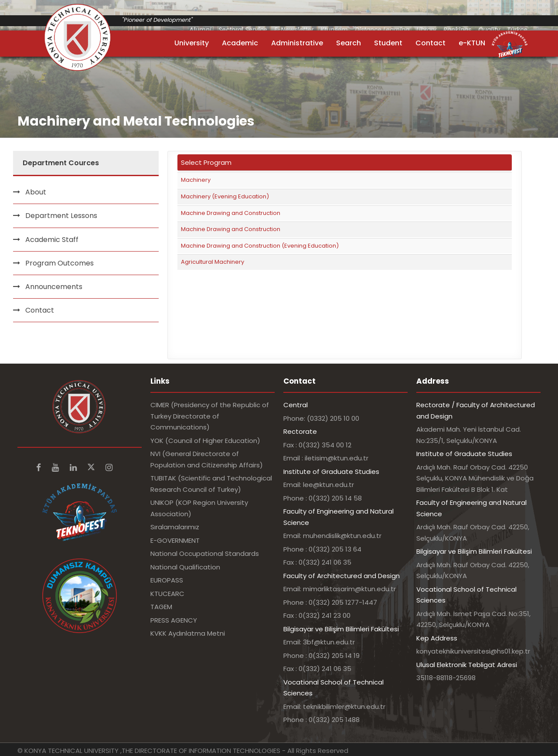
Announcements (54, 287)
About (36, 192)
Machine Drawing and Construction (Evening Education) (260, 246)
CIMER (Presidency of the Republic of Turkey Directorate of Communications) (210, 416)
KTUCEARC (167, 594)
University (192, 43)
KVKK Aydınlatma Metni (188, 633)
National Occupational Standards (205, 553)
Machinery (196, 180)
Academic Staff (52, 240)
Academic (240, 43)
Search (349, 43)
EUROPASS (167, 580)
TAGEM (161, 607)
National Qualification (185, 567)
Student (388, 43)
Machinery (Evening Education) (225, 196)
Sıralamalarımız (175, 527)
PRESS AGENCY (174, 620)
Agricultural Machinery (213, 262)
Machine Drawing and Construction (231, 213)
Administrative (297, 43)
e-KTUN (472, 43)
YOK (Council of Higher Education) (205, 441)
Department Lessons (61, 216)
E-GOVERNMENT (175, 540)
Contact (430, 43)
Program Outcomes (60, 263)
